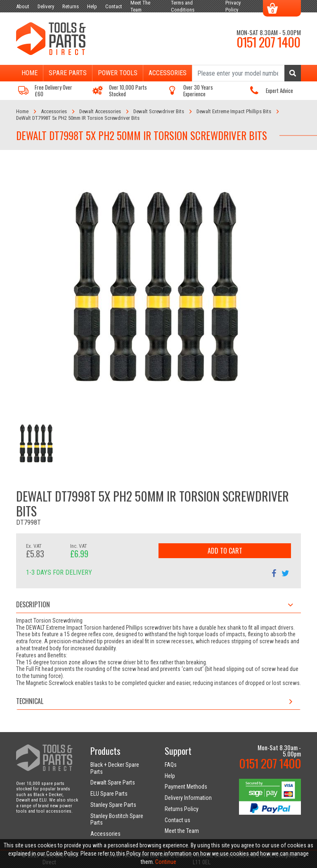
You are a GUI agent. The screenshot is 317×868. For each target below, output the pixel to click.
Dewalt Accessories (100, 111)
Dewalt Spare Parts (113, 782)
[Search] (246, 73)
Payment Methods (186, 787)
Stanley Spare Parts (113, 805)
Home (30, 73)
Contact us (177, 820)
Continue (166, 862)
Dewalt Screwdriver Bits (159, 111)
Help (170, 776)
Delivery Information (188, 798)
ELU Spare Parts (109, 794)
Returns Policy (182, 809)
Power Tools (118, 73)
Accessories (168, 73)
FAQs (171, 765)
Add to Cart (225, 551)
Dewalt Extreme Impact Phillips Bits (234, 111)
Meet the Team (182, 831)
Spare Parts (68, 73)
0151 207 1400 (268, 42)
